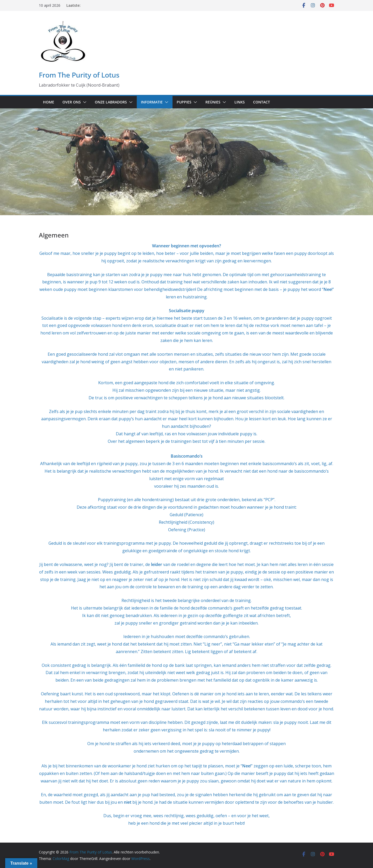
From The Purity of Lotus (79, 75)
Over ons (72, 102)
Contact (261, 102)
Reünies (213, 102)
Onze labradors (111, 102)
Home (49, 102)
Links (240, 102)
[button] (84, 102)
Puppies (184, 102)
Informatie (152, 102)
